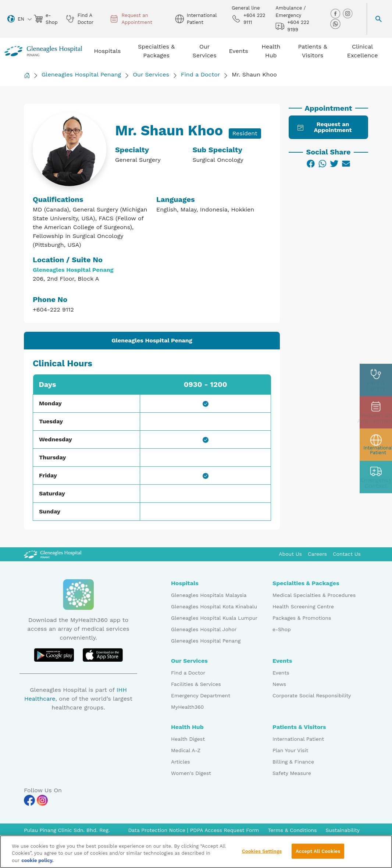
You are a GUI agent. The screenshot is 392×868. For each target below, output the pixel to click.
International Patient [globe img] (196, 19)
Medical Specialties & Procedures (314, 595)
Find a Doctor (200, 74)
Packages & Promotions (302, 618)
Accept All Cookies (318, 857)
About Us (290, 554)
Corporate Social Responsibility (312, 696)
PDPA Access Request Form (225, 830)
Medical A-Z (186, 750)
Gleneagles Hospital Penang (81, 74)
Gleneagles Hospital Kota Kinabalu (214, 606)
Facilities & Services (196, 684)
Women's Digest (191, 773)
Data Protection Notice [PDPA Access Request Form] (157, 830)
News (279, 684)
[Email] (346, 164)
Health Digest (188, 739)
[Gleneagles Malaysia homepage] (43, 51)
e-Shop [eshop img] (45, 19)
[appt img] (376, 412)
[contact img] (376, 477)
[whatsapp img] (335, 24)
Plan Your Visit (290, 750)
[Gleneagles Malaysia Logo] (53, 554)
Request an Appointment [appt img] (131, 19)
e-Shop (282, 629)
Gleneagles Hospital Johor (204, 629)
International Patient (298, 739)
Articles (181, 762)
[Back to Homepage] (27, 75)
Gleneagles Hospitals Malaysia (209, 595)
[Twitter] (334, 164)
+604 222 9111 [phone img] (248, 19)
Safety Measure (292, 773)
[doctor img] (376, 380)
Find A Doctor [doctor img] (80, 19)
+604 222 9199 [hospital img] (292, 26)
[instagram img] (348, 13)
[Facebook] (311, 164)
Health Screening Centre (303, 606)
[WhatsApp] (322, 164)
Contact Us (347, 554)
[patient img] (376, 445)
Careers (317, 554)
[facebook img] (336, 13)
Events (281, 673)
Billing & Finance (293, 762)
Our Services (151, 74)
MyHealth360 (187, 707)
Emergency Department (201, 696)
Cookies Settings (262, 857)
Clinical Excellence (363, 51)
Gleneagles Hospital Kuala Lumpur (214, 618)
